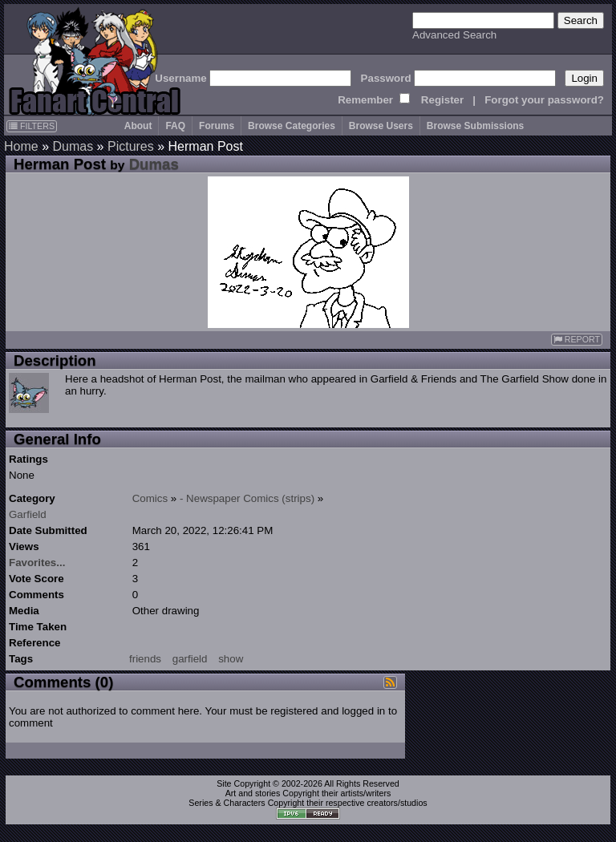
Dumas (73, 146)
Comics (150, 498)
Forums (217, 126)
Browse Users (381, 126)
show (231, 659)
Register (442, 100)
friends (145, 659)
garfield (190, 659)
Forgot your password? (544, 100)
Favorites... (37, 563)
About (138, 126)
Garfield (28, 514)
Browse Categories (292, 126)
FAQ (175, 126)
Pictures (131, 146)
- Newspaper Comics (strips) (247, 498)
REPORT (577, 340)
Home (21, 146)
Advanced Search (454, 35)
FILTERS (32, 126)
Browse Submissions (475, 126)
